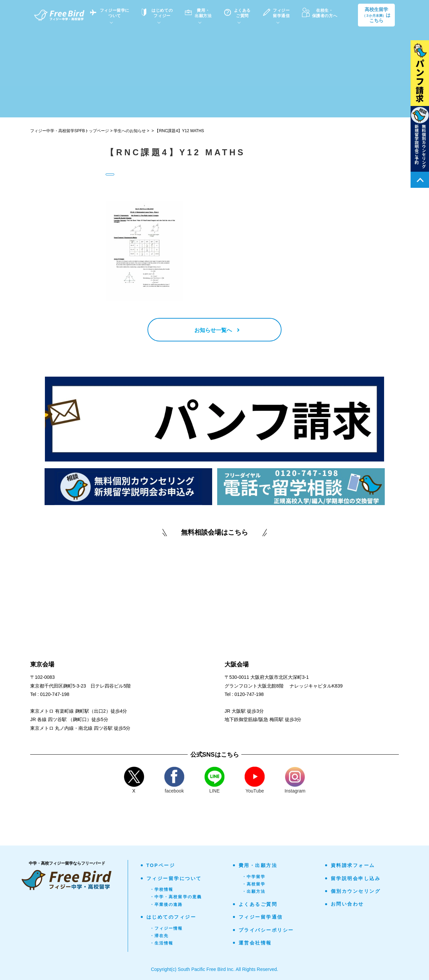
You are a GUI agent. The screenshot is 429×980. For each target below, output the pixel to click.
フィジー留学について (174, 878)
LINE (214, 780)
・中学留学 (254, 877)
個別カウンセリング (356, 891)
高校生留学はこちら (376, 15)
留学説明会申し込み (356, 878)
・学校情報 (162, 889)
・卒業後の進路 (166, 905)
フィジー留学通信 (261, 917)
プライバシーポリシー (266, 930)
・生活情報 (162, 943)
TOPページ (161, 865)
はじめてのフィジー (171, 917)
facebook (174, 780)
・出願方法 (254, 891)
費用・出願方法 (258, 865)
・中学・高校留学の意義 (176, 897)
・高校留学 (254, 884)
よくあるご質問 (258, 904)
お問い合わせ (347, 904)
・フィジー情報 (166, 928)
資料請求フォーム (353, 865)
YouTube (255, 780)
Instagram (295, 780)
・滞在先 (159, 936)
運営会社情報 (255, 943)
